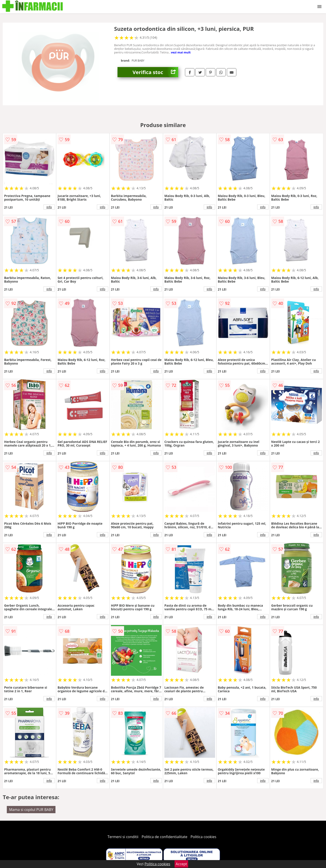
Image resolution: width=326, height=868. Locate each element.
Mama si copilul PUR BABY (31, 810)
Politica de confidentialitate (165, 837)
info (49, 207)
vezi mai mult (181, 52)
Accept (181, 864)
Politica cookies (204, 837)
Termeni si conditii (123, 837)
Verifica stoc (155, 72)
